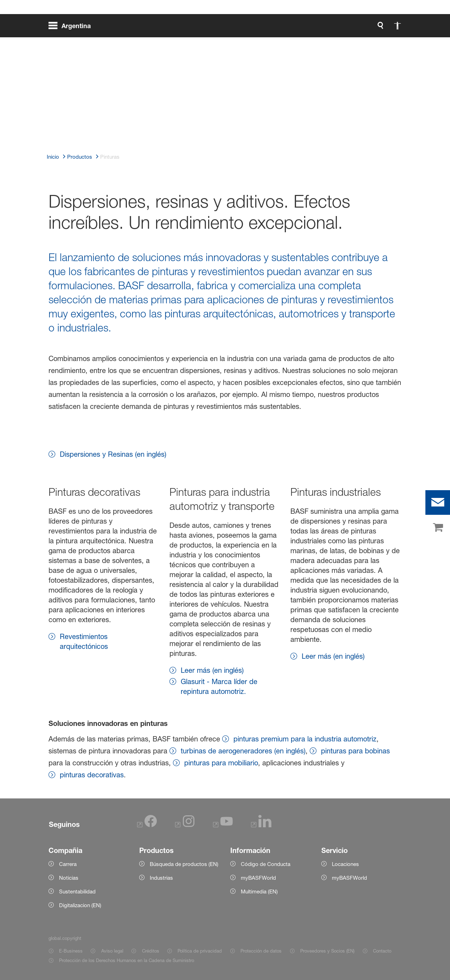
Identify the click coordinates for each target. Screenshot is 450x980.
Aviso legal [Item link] (112, 951)
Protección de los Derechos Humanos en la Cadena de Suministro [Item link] (127, 960)
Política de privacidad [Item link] (200, 951)
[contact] (438, 502)
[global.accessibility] (323, 28)
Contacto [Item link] (382, 951)
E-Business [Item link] (71, 951)
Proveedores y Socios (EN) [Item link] (327, 951)
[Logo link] (373, 28)
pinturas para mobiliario (221, 763)
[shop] (438, 528)
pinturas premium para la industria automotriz (305, 739)
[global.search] (307, 28)
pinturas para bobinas (355, 751)
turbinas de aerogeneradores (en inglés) (243, 751)
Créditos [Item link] (151, 951)
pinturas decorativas (92, 775)
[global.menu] (72, 28)
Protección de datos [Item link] (261, 951)
